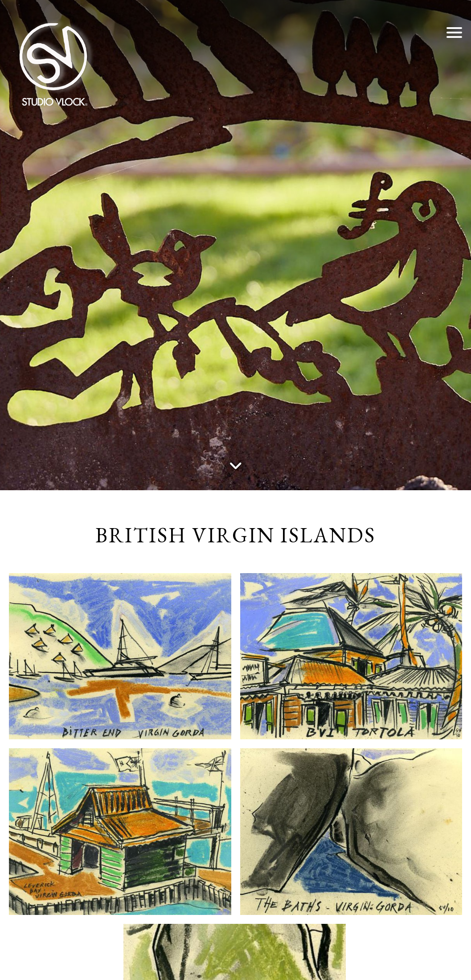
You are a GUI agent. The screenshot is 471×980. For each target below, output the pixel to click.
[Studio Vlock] (53, 62)
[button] (454, 32)
